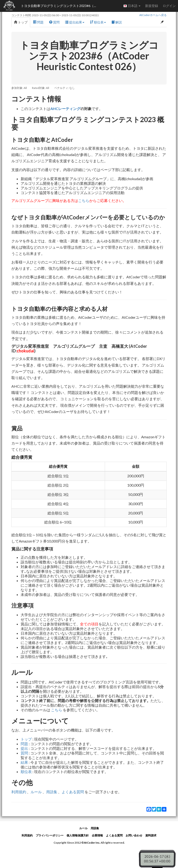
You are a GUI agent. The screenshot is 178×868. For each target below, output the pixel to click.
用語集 (52, 792)
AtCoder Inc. (92, 843)
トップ (21, 22)
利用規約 (19, 792)
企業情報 (97, 835)
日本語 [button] (132, 6)
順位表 (26, 772)
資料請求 (151, 835)
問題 (38, 22)
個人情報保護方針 (78, 835)
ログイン (169, 6)
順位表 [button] (98, 22)
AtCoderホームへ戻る (153, 15)
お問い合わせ (134, 835)
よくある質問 (73, 792)
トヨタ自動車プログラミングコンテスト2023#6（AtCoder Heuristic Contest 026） (60, 6)
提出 (24, 748)
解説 (117, 22)
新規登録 (152, 6)
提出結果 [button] (75, 22)
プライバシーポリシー (50, 835)
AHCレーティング (65, 109)
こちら (84, 200)
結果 (24, 762)
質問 (54, 22)
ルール (36, 792)
